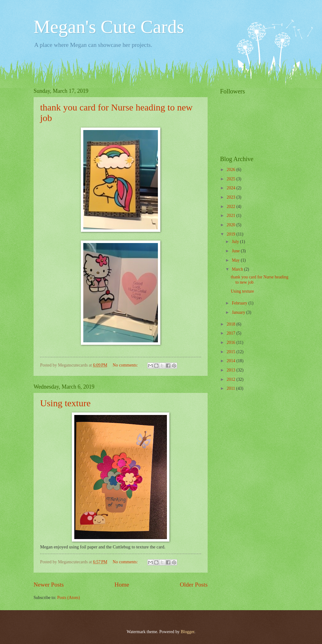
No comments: (126, 365)
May (236, 260)
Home (122, 585)
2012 (231, 379)
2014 (231, 361)
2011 (231, 388)
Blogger (187, 632)
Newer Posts (49, 585)
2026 (231, 170)
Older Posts (194, 585)
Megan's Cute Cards (109, 27)
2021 (231, 216)
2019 (231, 234)
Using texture (65, 403)
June (236, 251)
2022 (231, 207)
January (239, 312)
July (236, 242)
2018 (231, 324)
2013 (231, 370)
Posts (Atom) (69, 598)
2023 (231, 197)
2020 (231, 225)
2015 (231, 352)
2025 (231, 179)
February (240, 303)
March (238, 269)
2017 (231, 333)
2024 (231, 188)
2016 (231, 342)
